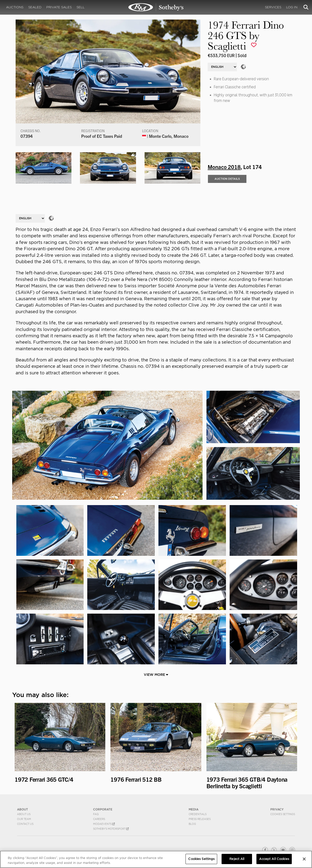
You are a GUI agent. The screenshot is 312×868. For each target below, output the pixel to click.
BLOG (192, 824)
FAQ (96, 814)
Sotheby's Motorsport (111, 829)
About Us (24, 814)
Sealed (35, 7)
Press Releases (200, 819)
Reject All (237, 859)
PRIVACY (277, 809)
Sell (81, 7)
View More (156, 675)
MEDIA (194, 809)
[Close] (304, 859)
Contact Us (25, 824)
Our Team (24, 819)
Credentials (198, 814)
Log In (292, 7)
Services (273, 7)
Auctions (15, 7)
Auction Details (227, 179)
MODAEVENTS (104, 824)
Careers (99, 819)
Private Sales (59, 7)
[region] (156, 859)
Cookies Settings (283, 814)
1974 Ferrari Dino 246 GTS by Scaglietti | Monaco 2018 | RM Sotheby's (156, 7)
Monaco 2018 (224, 167)
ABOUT (23, 809)
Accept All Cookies (274, 859)
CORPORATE (103, 809)
